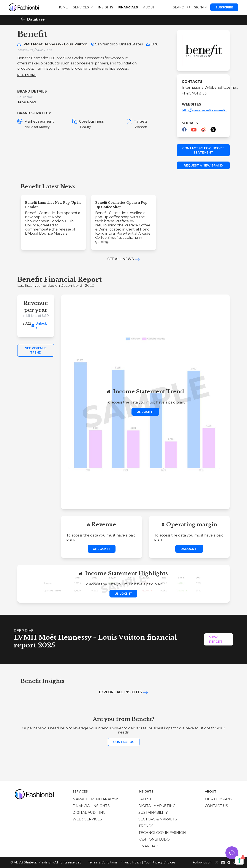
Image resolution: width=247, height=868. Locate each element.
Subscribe (224, 7)
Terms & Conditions (103, 862)
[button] (232, 853)
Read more (27, 75)
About (149, 7)
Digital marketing (157, 806)
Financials (128, 7)
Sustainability (153, 813)
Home (63, 7)
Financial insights (91, 806)
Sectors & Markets (158, 819)
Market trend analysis (96, 799)
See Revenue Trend (36, 350)
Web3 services (87, 819)
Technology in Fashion (162, 833)
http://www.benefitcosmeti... (204, 110)
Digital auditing (89, 813)
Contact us (124, 742)
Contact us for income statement (203, 150)
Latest (145, 799)
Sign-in (200, 7)
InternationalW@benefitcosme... (203, 87)
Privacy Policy (131, 862)
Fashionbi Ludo (154, 839)
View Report (216, 639)
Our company (219, 799)
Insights (105, 7)
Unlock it (41, 326)
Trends (146, 826)
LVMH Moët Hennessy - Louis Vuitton (55, 44)
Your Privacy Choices (160, 862)
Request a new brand (203, 165)
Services (83, 7)
